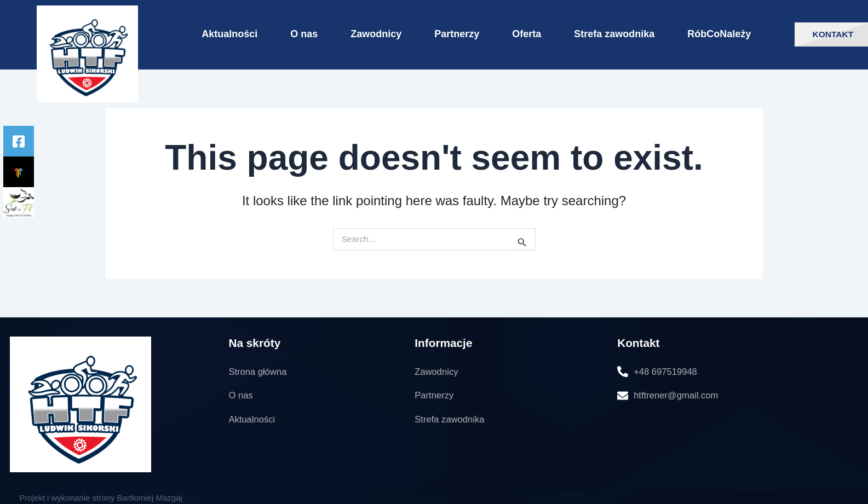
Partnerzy (457, 34)
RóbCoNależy (719, 34)
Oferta (527, 34)
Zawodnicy (376, 34)
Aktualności (229, 34)
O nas (304, 34)
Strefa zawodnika (614, 34)
